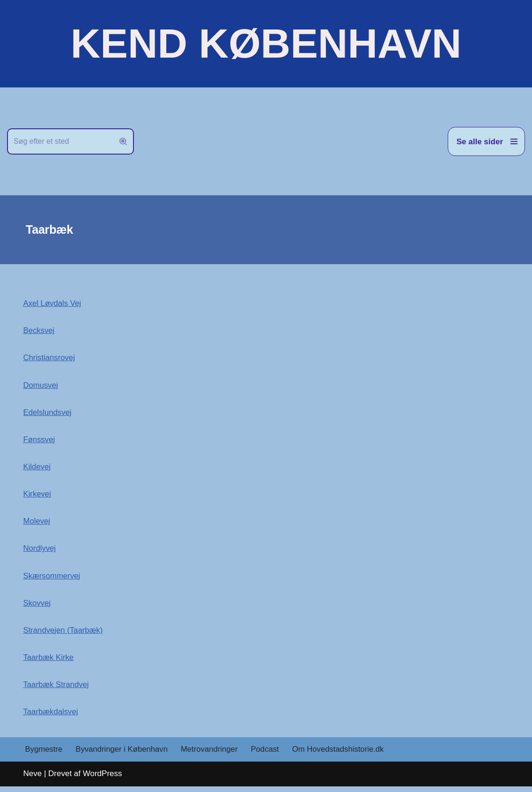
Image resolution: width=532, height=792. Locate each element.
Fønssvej (40, 441)
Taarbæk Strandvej (57, 690)
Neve (33, 780)
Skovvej (37, 607)
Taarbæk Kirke (49, 662)
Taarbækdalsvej (51, 717)
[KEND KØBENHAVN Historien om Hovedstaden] (266, 44)
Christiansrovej (50, 359)
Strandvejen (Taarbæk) (64, 634)
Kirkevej (37, 496)
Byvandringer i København (123, 755)
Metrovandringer (212, 755)
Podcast (269, 755)
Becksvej (39, 331)
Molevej (37, 524)
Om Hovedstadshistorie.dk (343, 755)
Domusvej (41, 386)
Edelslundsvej (48, 414)
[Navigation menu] (486, 141)
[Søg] (60, 141)
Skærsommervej (52, 579)
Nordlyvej (40, 551)
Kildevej (37, 469)
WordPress (103, 780)
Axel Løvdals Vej (53, 303)
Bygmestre (44, 755)
